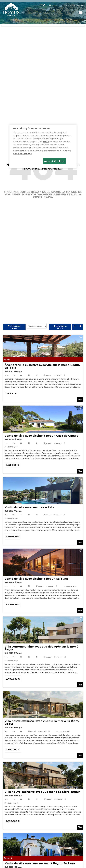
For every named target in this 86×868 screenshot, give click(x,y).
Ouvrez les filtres (15, 327)
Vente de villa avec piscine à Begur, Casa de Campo (41, 436)
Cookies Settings (22, 154)
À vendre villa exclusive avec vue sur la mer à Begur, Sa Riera (42, 366)
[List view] (80, 327)
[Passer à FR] (78, 5)
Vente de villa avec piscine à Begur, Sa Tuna (36, 579)
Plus (80, 399)
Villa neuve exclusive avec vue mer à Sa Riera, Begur (42, 792)
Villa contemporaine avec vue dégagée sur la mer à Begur (42, 648)
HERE (46, 142)
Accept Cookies (54, 161)
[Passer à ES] (66, 5)
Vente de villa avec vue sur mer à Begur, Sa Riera (40, 863)
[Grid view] (75, 327)
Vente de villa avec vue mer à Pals (29, 507)
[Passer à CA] (70, 5)
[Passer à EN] (74, 5)
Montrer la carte (61, 327)
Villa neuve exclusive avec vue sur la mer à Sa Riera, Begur (42, 722)
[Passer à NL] (82, 5)
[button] (81, 13)
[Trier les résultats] (37, 326)
